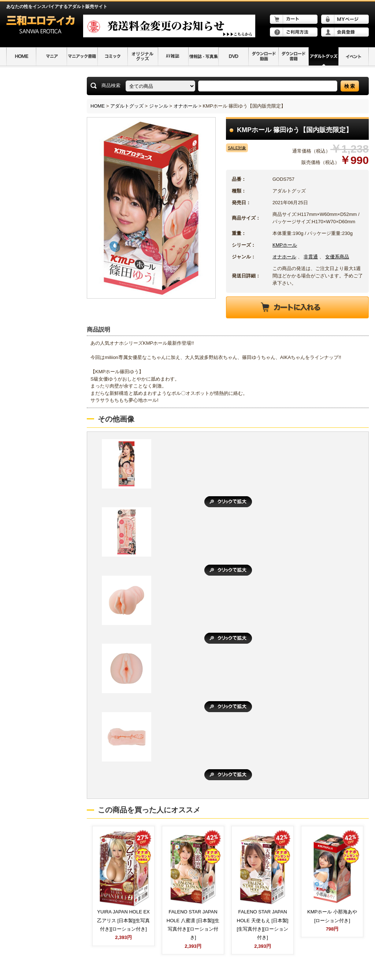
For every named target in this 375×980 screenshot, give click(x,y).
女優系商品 (337, 257)
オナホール (185, 106)
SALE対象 (237, 148)
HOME (98, 106)
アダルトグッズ (127, 106)
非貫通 (311, 257)
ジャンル (159, 106)
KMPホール (285, 245)
